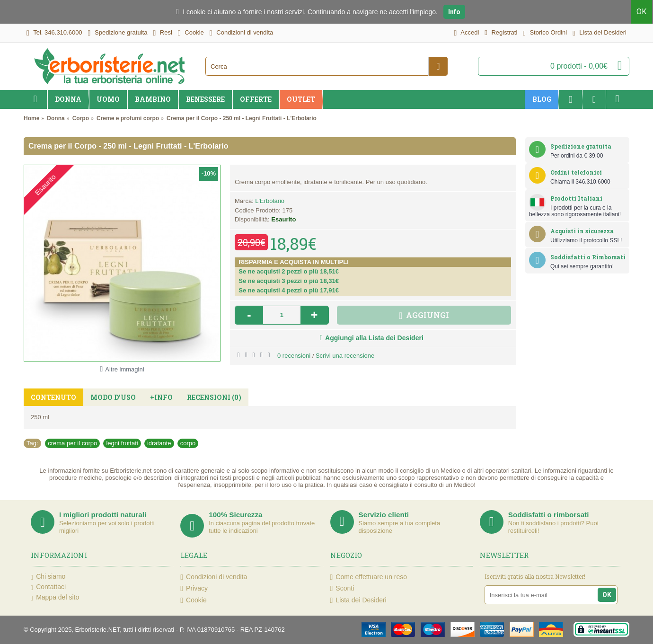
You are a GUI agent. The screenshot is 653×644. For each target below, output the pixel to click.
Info (454, 12)
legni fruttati (122, 443)
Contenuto (53, 397)
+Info (161, 397)
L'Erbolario (270, 201)
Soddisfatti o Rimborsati (588, 257)
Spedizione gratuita (581, 146)
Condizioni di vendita (214, 577)
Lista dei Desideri (358, 600)
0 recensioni (294, 356)
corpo (188, 443)
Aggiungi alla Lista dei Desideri (374, 338)
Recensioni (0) (214, 397)
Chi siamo (48, 577)
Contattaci (48, 587)
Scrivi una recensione (345, 356)
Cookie (193, 600)
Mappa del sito (55, 598)
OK (642, 12)
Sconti (342, 588)
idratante (159, 443)
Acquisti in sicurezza (582, 231)
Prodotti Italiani (576, 198)
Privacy (194, 588)
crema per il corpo (72, 443)
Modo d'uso (113, 397)
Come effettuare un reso (369, 577)
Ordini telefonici (576, 172)
